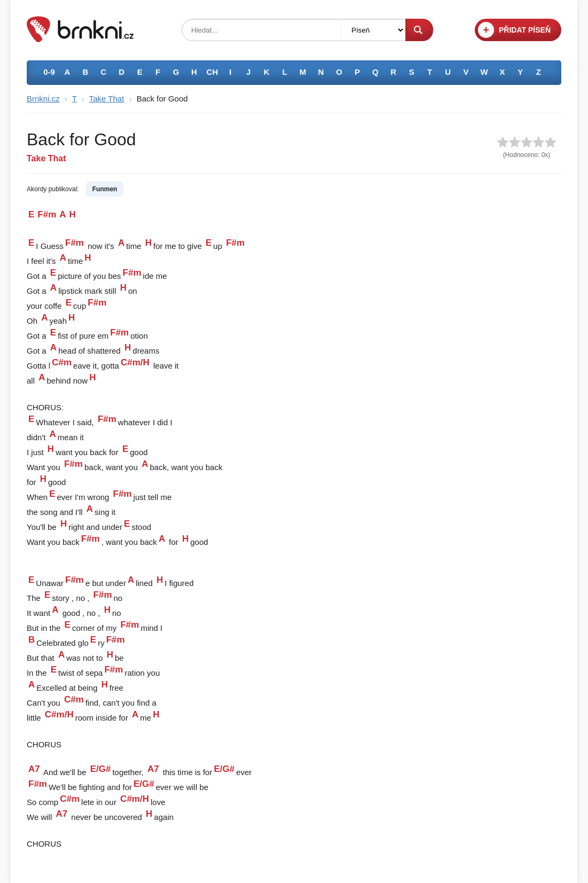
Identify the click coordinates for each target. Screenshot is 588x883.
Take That (107, 99)
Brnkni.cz (43, 99)
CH (213, 72)
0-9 (49, 72)
